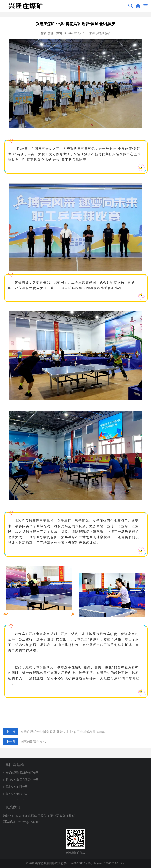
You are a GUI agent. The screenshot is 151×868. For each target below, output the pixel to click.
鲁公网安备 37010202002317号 (107, 863)
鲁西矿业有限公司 (17, 794)
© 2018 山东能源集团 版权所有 (45, 863)
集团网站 (138, 6)
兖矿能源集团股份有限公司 (22, 773)
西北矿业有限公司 (17, 787)
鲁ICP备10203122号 (76, 863)
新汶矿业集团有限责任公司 (22, 780)
